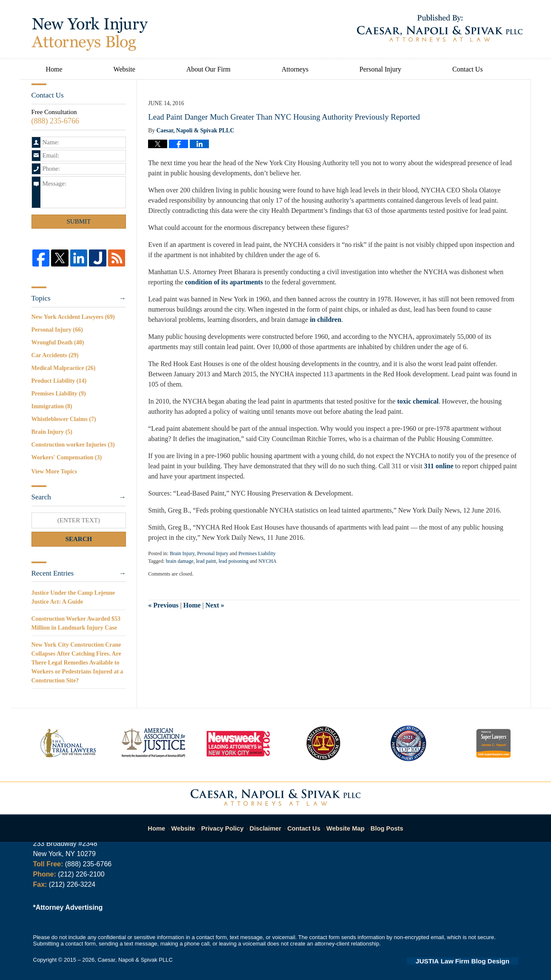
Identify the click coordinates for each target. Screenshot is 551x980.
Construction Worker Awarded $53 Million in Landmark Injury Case (76, 623)
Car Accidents (55, 355)
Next (215, 605)
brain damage (180, 561)
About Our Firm (208, 69)
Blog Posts (382, 824)
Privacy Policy (228, 824)
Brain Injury (182, 553)
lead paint (206, 561)
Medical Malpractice (64, 368)
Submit (79, 221)
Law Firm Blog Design (478, 960)
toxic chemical (418, 401)
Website (124, 69)
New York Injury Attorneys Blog (90, 34)
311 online (439, 466)
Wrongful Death (58, 342)
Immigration (52, 406)
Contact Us (468, 69)
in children (325, 320)
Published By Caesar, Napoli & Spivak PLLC (440, 28)
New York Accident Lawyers (73, 317)
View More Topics (54, 471)
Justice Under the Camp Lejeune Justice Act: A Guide (73, 597)
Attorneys (295, 69)
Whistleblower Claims (64, 419)
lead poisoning (234, 561)
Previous (163, 605)
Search (79, 539)
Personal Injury (380, 69)
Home (54, 69)
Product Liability (59, 381)
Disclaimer (268, 824)
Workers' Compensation (67, 457)
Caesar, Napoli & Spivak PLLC (135, 960)
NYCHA (267, 561)
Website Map (343, 824)
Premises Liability (257, 553)
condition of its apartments (224, 282)
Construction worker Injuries (73, 445)
